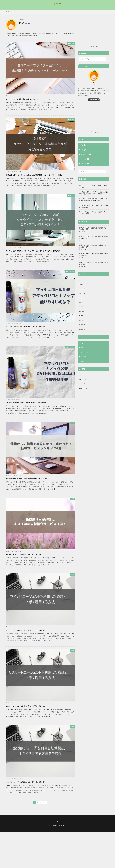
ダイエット (85, 160)
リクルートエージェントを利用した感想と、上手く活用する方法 (38, 716)
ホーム (58, 831)
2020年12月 (83, 291)
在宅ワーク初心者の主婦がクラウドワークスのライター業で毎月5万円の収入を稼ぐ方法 (40, 259)
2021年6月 (82, 286)
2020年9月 (82, 300)
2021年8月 (82, 281)
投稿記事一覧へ (93, 100)
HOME (9, 12)
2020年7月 (82, 305)
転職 (72, 433)
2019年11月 (83, 329)
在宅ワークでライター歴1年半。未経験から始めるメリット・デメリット (40, 100)
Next (44, 812)
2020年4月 (82, 314)
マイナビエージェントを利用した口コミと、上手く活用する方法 (38, 640)
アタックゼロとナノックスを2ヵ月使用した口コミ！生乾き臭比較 (39, 412)
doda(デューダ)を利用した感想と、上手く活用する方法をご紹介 (38, 791)
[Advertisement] (94, 32)
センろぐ (63, 836)
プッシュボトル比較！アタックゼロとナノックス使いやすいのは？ (40, 336)
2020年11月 (83, 295)
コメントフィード (84, 390)
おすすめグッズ (69, 281)
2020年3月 (82, 319)
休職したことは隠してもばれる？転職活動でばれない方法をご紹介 (94, 230)
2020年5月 (82, 310)
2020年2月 (82, 324)
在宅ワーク (71, 44)
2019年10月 (83, 333)
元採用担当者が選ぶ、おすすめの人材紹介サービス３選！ (35, 564)
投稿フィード (83, 385)
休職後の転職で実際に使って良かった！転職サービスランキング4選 (40, 488)
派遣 (83, 145)
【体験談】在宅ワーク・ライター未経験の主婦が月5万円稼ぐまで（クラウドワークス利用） (38, 180)
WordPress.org (84, 395)
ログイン (82, 381)
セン (14, 12)
